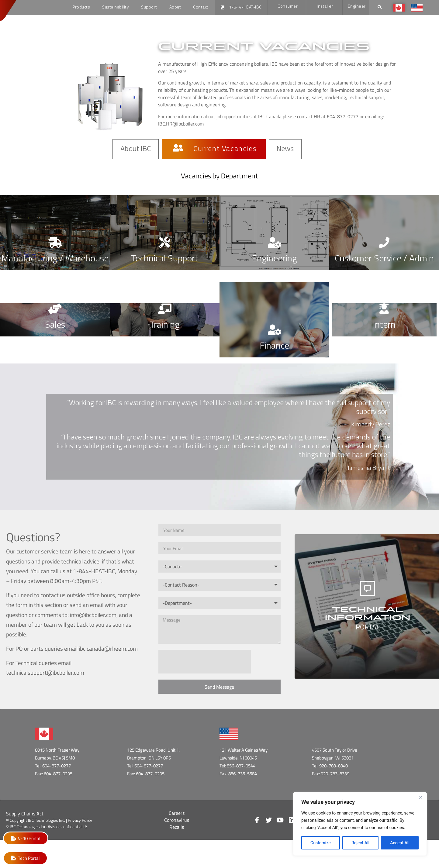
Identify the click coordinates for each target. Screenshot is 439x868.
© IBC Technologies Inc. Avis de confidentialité (47, 827)
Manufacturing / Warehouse (55, 259)
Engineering (274, 259)
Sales (55, 325)
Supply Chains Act (25, 814)
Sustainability (116, 7)
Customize (321, 843)
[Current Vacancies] (178, 149)
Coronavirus (177, 820)
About (175, 7)
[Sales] (55, 309)
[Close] (420, 797)
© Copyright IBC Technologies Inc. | (37, 820)
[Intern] (384, 309)
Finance (274, 346)
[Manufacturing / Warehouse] (55, 242)
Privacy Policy (80, 820)
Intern (384, 325)
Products (81, 7)
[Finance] (274, 330)
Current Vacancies (225, 150)
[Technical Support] (165, 242)
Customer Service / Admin (384, 259)
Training (165, 325)
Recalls (177, 827)
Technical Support (165, 259)
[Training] (165, 309)
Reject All (360, 843)
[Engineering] (274, 242)
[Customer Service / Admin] (384, 242)
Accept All (400, 843)
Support (149, 7)
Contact (201, 7)
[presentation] (205, 662)
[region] (360, 824)
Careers (177, 813)
